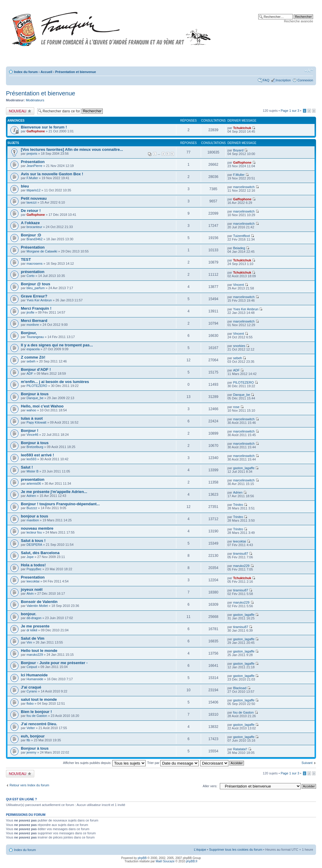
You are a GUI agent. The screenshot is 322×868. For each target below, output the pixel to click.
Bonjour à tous (35, 394)
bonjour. (29, 614)
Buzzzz (32, 508)
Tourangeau (35, 337)
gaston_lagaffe (244, 468)
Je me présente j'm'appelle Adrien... (54, 492)
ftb (28, 740)
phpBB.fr (192, 861)
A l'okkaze (30, 223)
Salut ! (27, 467)
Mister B (32, 471)
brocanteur (34, 227)
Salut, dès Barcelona (40, 553)
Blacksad (240, 688)
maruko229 (241, 566)
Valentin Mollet (37, 606)
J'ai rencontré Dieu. (39, 724)
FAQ (266, 80)
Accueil (46, 72)
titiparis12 (34, 190)
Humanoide (35, 679)
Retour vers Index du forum (29, 785)
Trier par (173, 763)
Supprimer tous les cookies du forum (236, 850)
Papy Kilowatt (36, 422)
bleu (25, 186)
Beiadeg (239, 248)
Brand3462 (35, 239)
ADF (30, 373)
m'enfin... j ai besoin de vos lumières (55, 382)
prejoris (32, 154)
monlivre (33, 325)
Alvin (30, 593)
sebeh (31, 361)
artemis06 (34, 483)
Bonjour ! (30, 431)
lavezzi (32, 202)
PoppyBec (34, 569)
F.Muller (32, 178)
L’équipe (200, 850)
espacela (33, 349)
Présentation (33, 162)
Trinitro (238, 505)
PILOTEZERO (37, 386)
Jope (30, 557)
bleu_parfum (36, 288)
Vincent (238, 285)
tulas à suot (32, 418)
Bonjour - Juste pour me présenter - (54, 663)
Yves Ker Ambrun (39, 300)
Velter (31, 728)
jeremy (31, 752)
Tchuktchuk (242, 128)
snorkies (239, 346)
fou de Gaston (37, 716)
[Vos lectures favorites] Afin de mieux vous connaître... (72, 149)
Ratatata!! (240, 749)
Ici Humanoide (34, 675)
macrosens (35, 263)
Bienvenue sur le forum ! (44, 127)
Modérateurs (35, 100)
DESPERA (34, 545)
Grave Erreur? (34, 296)
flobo (30, 703)
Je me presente (35, 626)
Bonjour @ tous (36, 284)
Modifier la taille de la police (309, 71)
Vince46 (32, 435)
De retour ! (31, 211)
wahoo (31, 410)
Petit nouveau (34, 198)
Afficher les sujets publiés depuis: (105, 763)
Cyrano (32, 691)
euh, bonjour (33, 736)
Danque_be (35, 398)
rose (236, 407)
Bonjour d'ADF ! (36, 369)
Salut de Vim (33, 638)
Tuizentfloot (241, 236)
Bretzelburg (35, 447)
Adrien (31, 496)
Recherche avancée (298, 21)
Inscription (283, 80)
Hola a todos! (33, 565)
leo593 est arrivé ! (37, 455)
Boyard (238, 150)
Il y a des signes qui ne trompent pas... (57, 345)
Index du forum (26, 72)
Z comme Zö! (33, 357)
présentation (33, 272)
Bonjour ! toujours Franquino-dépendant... (60, 504)
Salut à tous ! (33, 541)
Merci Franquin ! (36, 308)
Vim (29, 642)
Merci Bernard (34, 321)
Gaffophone (36, 131)
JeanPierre (34, 166)
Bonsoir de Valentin (39, 602)
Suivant (307, 763)
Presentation (33, 577)
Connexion (305, 80)
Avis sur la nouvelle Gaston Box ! (52, 174)
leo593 (31, 459)
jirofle (30, 312)
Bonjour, (29, 333)
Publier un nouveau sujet (20, 111)
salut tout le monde (39, 699)
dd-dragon (34, 618)
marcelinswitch (244, 187)
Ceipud (32, 667)
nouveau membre (37, 528)
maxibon (33, 520)
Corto (31, 276)
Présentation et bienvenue (76, 72)
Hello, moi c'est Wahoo (42, 406)
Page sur (290, 111)
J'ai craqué (31, 687)
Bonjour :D (31, 235)
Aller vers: (210, 786)
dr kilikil (32, 630)
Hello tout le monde (39, 651)
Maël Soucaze (165, 861)
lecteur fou (34, 532)
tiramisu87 (241, 554)
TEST (26, 259)
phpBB (142, 858)
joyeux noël (32, 589)
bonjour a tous (35, 516)
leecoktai (239, 541)
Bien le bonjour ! (36, 712)
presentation (33, 479)
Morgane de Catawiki (42, 251)
